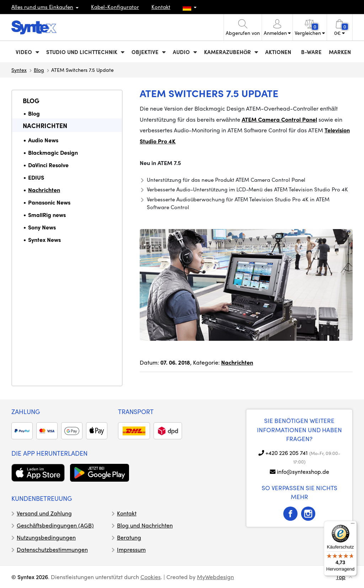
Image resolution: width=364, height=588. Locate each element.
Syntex (19, 70)
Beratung (129, 537)
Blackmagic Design (53, 152)
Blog (39, 70)
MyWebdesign (215, 577)
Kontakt (161, 7)
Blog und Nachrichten (145, 525)
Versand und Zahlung (44, 513)
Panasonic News (49, 202)
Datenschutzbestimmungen (52, 549)
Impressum (131, 549)
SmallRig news (47, 215)
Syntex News (44, 240)
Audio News (43, 140)
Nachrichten (45, 125)
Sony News (42, 227)
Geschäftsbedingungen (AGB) (55, 525)
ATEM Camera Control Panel (279, 119)
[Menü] (353, 525)
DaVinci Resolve (48, 165)
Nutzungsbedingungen (46, 537)
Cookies (151, 577)
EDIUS (36, 177)
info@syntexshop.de (303, 472)
